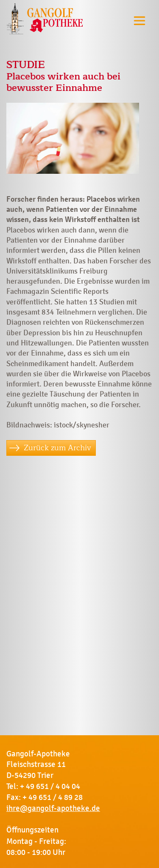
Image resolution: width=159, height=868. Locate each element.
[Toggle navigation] (139, 21)
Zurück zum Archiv (57, 448)
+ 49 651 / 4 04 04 (50, 786)
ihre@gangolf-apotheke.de (53, 808)
